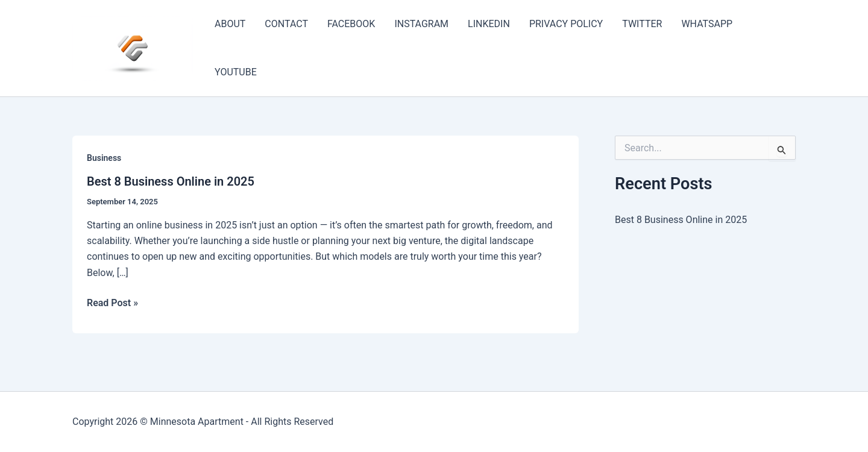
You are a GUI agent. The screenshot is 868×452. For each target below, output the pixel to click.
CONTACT (286, 24)
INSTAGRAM (421, 24)
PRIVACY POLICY (566, 24)
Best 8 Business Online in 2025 (171, 181)
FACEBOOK (351, 24)
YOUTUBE (236, 72)
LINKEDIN (489, 24)
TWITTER (642, 24)
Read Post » (112, 303)
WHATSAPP (707, 24)
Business (104, 158)
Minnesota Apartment (197, 422)
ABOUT (230, 24)
